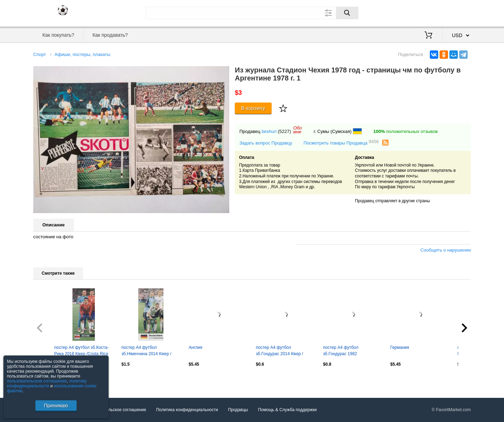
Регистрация (456, 12)
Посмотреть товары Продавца (341, 143)
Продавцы (238, 410)
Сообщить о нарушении (446, 250)
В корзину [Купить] (253, 108)
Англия (195, 347)
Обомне (298, 130)
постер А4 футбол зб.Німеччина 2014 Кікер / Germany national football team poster (151, 351)
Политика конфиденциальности (187, 410)
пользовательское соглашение (37, 381)
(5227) (285, 131)
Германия (400, 347)
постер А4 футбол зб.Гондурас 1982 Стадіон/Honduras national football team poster (348, 351)
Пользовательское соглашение (116, 410)
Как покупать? (58, 35)
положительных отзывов (405, 131)
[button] (223, 72)
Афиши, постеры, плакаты (82, 54)
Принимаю (56, 406)
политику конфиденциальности (47, 384)
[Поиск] (347, 13)
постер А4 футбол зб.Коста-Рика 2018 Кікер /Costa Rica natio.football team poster (81, 351)
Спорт (40, 54)
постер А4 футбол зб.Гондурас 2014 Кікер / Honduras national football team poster (280, 351)
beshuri (269, 131)
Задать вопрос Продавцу (266, 143)
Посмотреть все (49, 379)
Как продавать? (110, 35)
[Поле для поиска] (252, 13)
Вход (430, 12)
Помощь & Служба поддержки (287, 410)
